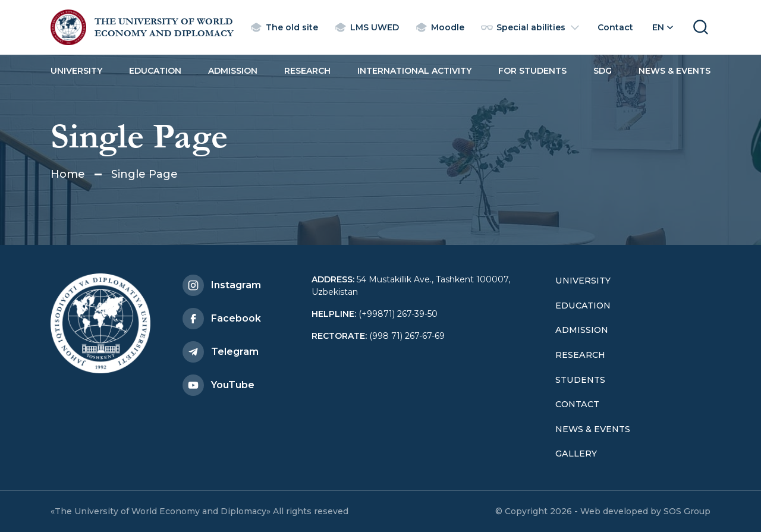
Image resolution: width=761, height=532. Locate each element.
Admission (233, 71)
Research (307, 71)
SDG (603, 71)
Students (580, 380)
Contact (577, 404)
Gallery (576, 454)
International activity (414, 71)
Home (68, 174)
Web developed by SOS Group (645, 511)
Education (155, 71)
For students (532, 71)
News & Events (674, 71)
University (76, 71)
